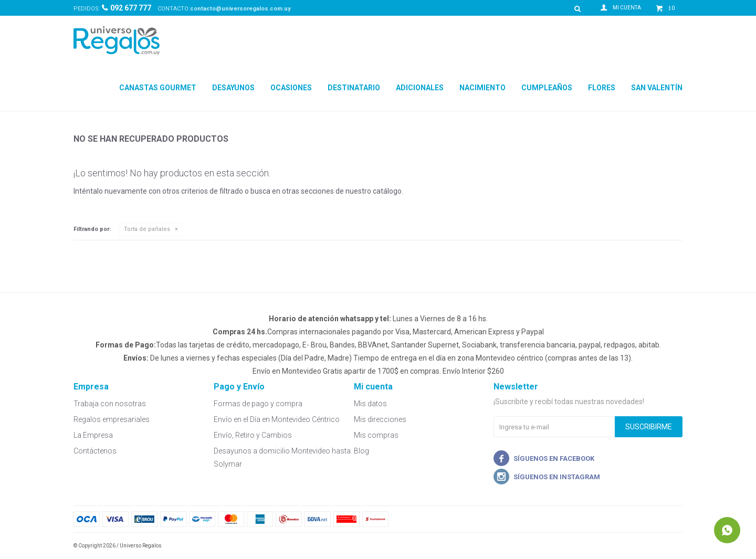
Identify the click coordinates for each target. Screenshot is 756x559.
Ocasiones (291, 88)
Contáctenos (95, 451)
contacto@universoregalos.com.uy (240, 9)
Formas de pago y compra (258, 404)
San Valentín (657, 88)
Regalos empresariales (112, 419)
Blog (361, 451)
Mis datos (370, 404)
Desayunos (233, 88)
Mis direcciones (380, 419)
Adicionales (420, 88)
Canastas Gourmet (158, 88)
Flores (602, 88)
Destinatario (354, 88)
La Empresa (93, 435)
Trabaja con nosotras (110, 404)
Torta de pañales (147, 229)
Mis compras (376, 435)
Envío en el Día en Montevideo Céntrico (277, 419)
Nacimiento (482, 88)
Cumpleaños (547, 88)
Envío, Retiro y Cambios (253, 435)
